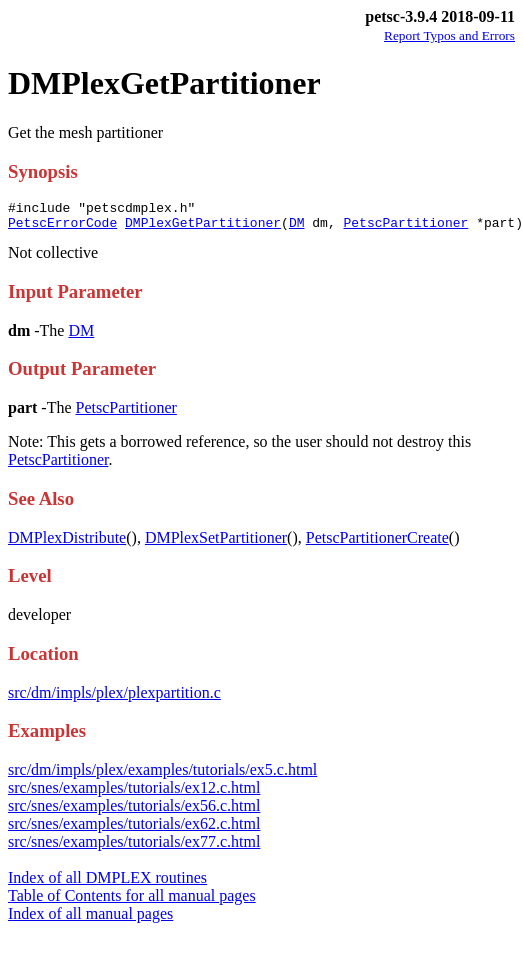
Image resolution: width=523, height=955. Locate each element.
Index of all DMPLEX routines (107, 883)
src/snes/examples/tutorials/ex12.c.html (134, 793)
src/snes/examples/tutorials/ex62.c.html (134, 829)
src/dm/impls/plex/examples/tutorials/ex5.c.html (162, 775)
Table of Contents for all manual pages (132, 901)
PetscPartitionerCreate (377, 543)
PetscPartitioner (405, 228)
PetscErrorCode (62, 228)
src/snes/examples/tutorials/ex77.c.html (134, 847)
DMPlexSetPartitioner (216, 543)
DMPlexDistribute (67, 543)
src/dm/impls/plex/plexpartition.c (114, 698)
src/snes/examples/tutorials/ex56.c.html (134, 811)
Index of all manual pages (90, 919)
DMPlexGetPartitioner (203, 228)
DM (297, 228)
